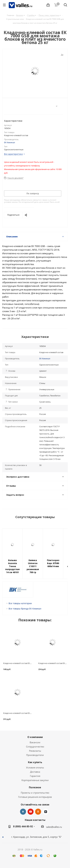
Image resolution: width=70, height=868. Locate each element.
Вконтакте (23, 812)
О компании (35, 737)
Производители (35, 755)
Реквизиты (35, 751)
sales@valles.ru (54, 827)
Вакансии (35, 742)
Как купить (35, 762)
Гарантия (35, 776)
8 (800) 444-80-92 (23, 826)
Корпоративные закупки (35, 780)
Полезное (35, 787)
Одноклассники (38, 812)
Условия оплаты (35, 767)
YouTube (31, 812)
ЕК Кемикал (9, 142)
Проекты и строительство (35, 793)
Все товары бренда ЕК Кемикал (25, 609)
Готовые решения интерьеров (35, 797)
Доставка (35, 772)
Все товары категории (20, 603)
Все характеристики (13, 154)
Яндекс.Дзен (46, 812)
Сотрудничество (35, 747)
